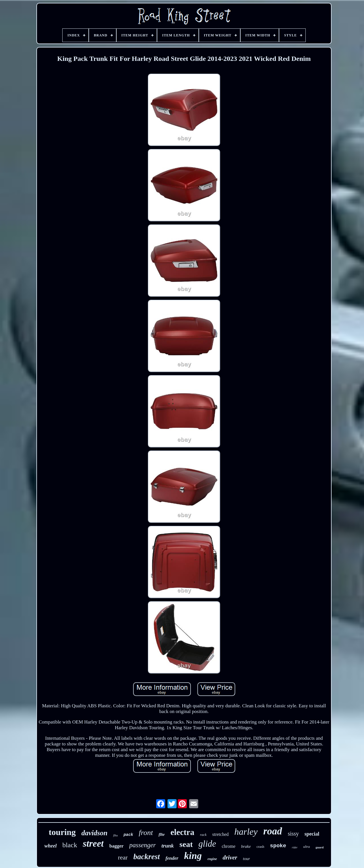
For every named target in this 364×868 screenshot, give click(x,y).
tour (246, 859)
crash (260, 847)
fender (172, 858)
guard (320, 847)
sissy (293, 834)
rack (203, 835)
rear (123, 857)
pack (128, 835)
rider (295, 847)
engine (212, 859)
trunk (168, 846)
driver (230, 857)
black (70, 845)
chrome (229, 846)
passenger (143, 845)
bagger (116, 846)
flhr (162, 835)
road (273, 831)
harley (246, 832)
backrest (147, 857)
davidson (94, 833)
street (93, 844)
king (193, 856)
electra (182, 832)
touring (62, 832)
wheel (50, 846)
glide (207, 844)
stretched (220, 834)
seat (186, 844)
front (146, 833)
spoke (278, 846)
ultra (306, 847)
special (312, 834)
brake (246, 846)
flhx (116, 835)
